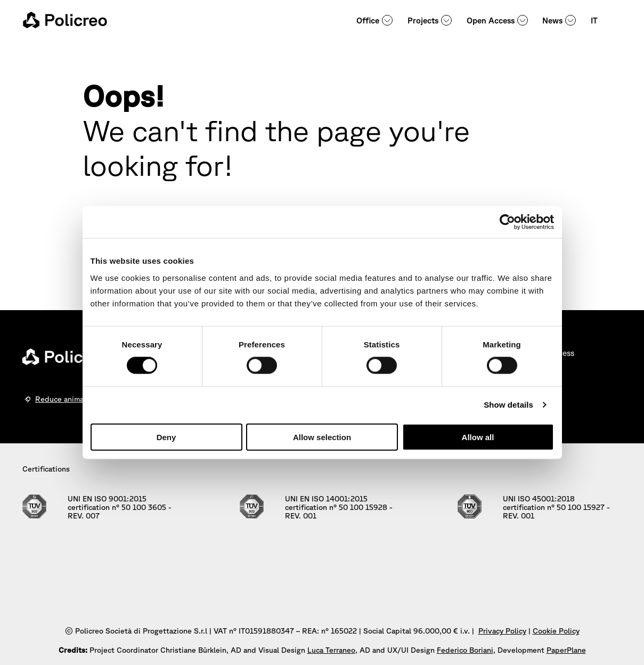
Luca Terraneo (331, 650)
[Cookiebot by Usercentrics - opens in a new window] (507, 222)
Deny (166, 437)
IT (594, 21)
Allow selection (322, 437)
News (552, 21)
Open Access (491, 21)
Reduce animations (68, 399)
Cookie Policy (556, 631)
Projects (423, 21)
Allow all (478, 437)
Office (368, 21)
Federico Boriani (465, 650)
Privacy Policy (502, 631)
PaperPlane (566, 650)
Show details (508, 405)
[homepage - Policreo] (65, 20)
